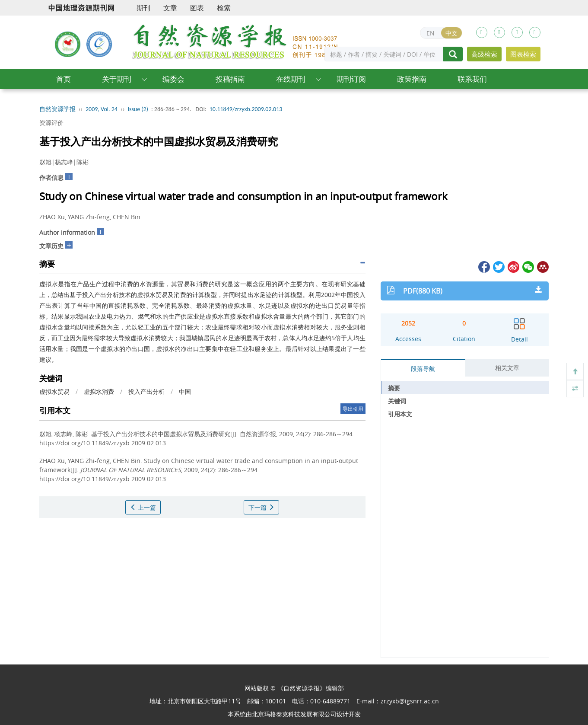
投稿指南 (230, 79)
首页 (64, 79)
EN (431, 33)
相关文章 (507, 368)
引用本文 (400, 414)
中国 (185, 391)
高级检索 (484, 54)
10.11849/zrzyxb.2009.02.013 (246, 109)
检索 (224, 8)
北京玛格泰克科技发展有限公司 (294, 714)
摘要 (394, 388)
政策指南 (412, 79)
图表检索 (523, 54)
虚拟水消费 (99, 391)
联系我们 (472, 79)
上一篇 (143, 507)
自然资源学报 (57, 109)
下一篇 (261, 507)
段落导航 (423, 369)
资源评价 (51, 123)
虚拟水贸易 (54, 391)
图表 (197, 8)
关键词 (397, 401)
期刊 (143, 8)
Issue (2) (138, 109)
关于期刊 (117, 79)
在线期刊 (291, 79)
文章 (170, 8)
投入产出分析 (146, 391)
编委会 (173, 79)
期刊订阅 (351, 79)
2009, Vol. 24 (102, 109)
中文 (451, 33)
